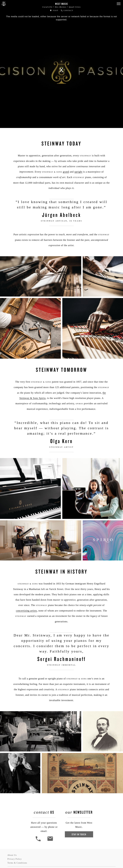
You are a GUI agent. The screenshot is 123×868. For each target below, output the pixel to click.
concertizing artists (26, 611)
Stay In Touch (79, 834)
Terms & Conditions (17, 863)
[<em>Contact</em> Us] (50, 841)
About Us (12, 855)
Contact (67, 10)
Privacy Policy (15, 859)
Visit (54, 10)
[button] (119, 4)
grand (66, 172)
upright (78, 172)
